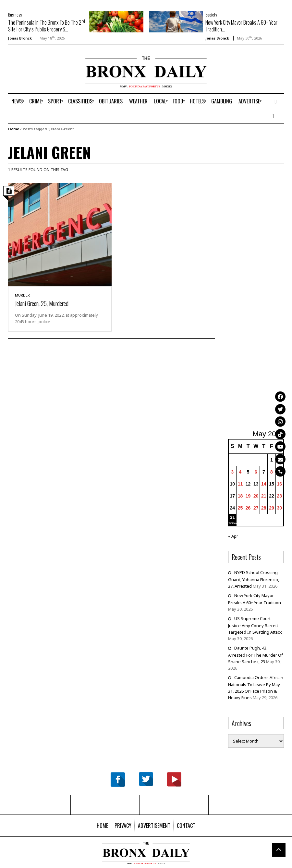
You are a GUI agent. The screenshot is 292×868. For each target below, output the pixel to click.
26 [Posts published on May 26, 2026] (248, 508)
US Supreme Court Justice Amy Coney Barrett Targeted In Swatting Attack (255, 625)
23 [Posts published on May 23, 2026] (280, 496)
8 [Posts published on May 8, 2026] (272, 472)
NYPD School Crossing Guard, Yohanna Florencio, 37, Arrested (254, 579)
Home (14, 129)
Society (211, 14)
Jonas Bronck (20, 38)
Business (15, 14)
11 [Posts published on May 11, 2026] (240, 484)
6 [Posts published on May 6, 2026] (256, 472)
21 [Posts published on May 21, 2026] (264, 496)
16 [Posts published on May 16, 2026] (280, 484)
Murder (22, 295)
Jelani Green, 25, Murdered (42, 303)
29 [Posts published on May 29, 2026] (272, 508)
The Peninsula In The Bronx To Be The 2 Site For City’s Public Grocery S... (47, 26)
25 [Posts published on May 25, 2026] (240, 508)
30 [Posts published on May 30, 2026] (280, 508)
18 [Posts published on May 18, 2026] (240, 496)
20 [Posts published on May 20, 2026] (256, 496)
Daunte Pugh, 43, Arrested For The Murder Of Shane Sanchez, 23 (255, 655)
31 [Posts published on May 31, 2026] (232, 517)
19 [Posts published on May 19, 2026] (248, 496)
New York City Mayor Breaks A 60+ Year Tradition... (241, 26)
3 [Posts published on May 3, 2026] (232, 472)
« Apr (233, 536)
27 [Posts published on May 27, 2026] (256, 508)
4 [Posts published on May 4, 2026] (240, 472)
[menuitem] (17, 101)
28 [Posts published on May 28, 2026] (264, 508)
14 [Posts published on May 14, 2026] (264, 484)
